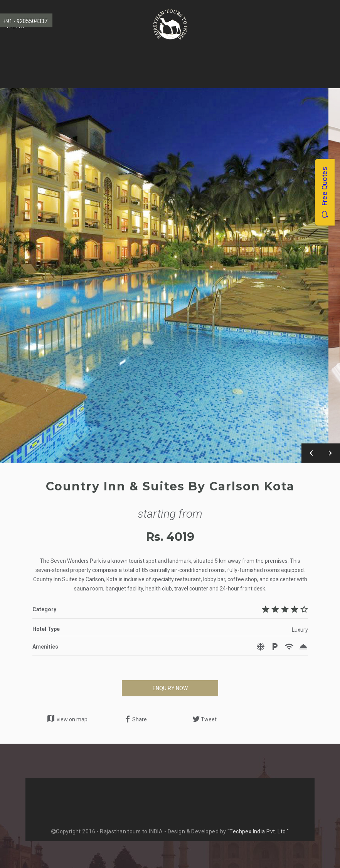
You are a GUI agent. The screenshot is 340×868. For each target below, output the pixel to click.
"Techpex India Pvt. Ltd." (258, 831)
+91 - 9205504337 (25, 21)
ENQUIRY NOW (170, 688)
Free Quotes (324, 192)
